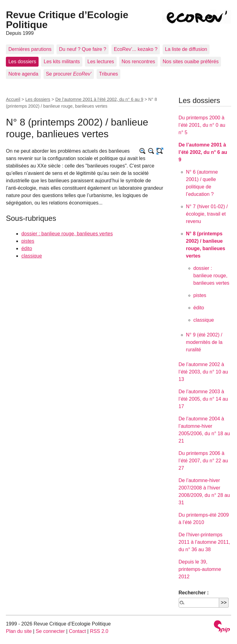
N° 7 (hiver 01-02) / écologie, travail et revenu (207, 214)
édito (27, 248)
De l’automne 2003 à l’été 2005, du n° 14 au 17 (203, 399)
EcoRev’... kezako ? (136, 49)
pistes (28, 241)
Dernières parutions (30, 49)
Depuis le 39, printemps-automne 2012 (200, 569)
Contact (77, 631)
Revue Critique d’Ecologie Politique (67, 20)
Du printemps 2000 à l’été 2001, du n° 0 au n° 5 (202, 125)
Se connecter (50, 631)
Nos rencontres (138, 62)
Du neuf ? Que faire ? (83, 49)
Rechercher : (194, 593)
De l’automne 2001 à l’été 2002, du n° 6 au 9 (99, 99)
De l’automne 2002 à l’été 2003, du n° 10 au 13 (203, 372)
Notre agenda (23, 74)
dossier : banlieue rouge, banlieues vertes (67, 234)
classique (32, 256)
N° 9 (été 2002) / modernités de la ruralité (204, 342)
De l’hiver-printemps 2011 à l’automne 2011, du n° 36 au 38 (204, 542)
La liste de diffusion (186, 49)
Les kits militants (62, 62)
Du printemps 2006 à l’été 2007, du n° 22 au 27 (203, 461)
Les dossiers (22, 62)
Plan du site (19, 631)
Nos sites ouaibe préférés (191, 62)
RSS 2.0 (99, 631)
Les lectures (101, 62)
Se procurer (69, 74)
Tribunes (109, 74)
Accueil (13, 99)
